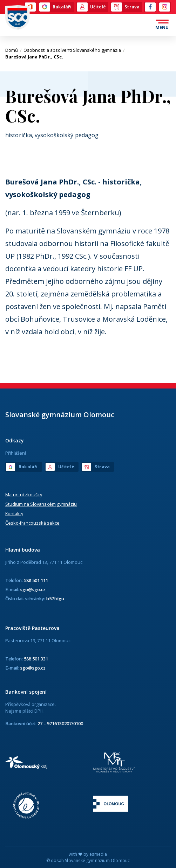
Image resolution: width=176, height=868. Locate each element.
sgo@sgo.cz (33, 589)
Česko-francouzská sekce (32, 523)
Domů (13, 50)
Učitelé (92, 7)
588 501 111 (36, 580)
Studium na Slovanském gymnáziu (41, 504)
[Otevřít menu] (162, 25)
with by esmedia (88, 854)
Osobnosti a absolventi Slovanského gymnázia (74, 50)
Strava (125, 7)
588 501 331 (36, 659)
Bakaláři (55, 7)
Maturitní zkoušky (24, 495)
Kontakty (14, 513)
